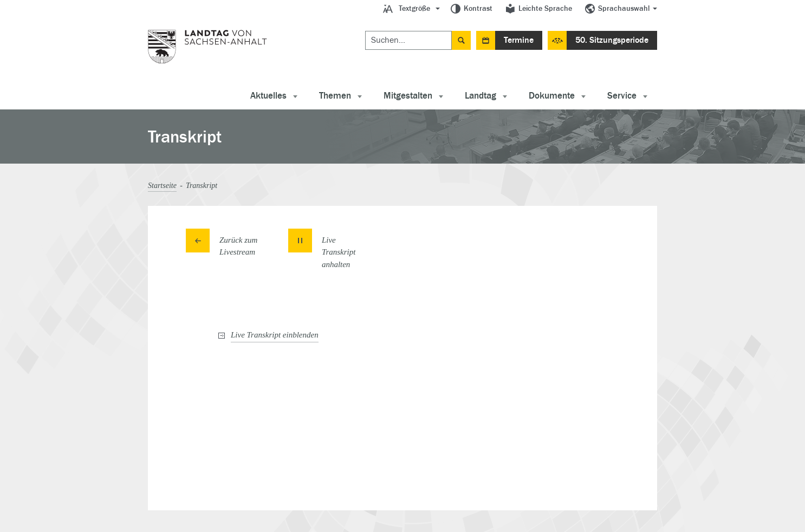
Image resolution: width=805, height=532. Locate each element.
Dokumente (552, 96)
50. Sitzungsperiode (612, 40)
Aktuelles (268, 96)
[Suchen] (408, 40)
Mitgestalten (408, 96)
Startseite (162, 186)
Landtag (481, 96)
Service (622, 96)
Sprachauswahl (624, 9)
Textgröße (414, 9)
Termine (519, 40)
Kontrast (478, 9)
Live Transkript (275, 335)
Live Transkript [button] (339, 252)
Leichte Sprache (545, 9)
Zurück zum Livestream (238, 246)
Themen (335, 96)
